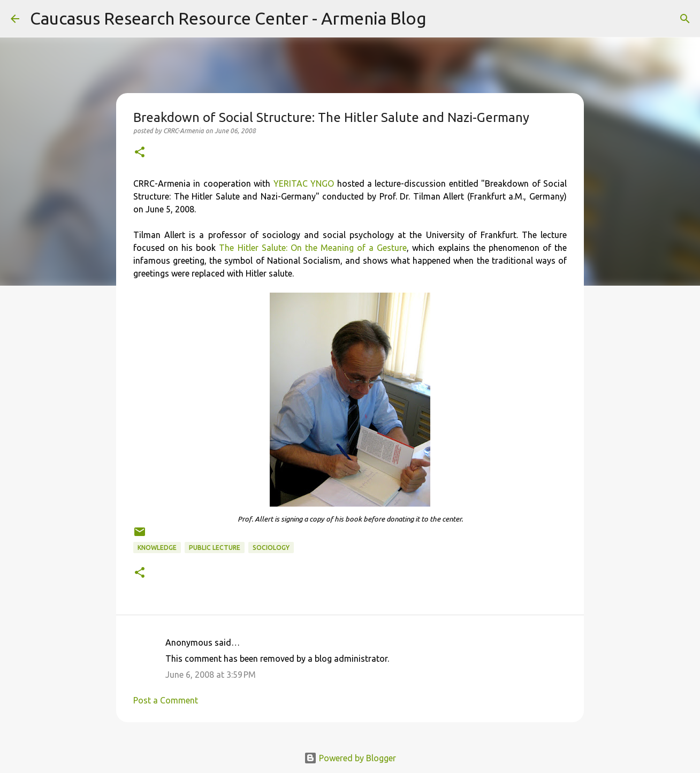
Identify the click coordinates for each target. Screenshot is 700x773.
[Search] (442, 19)
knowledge (157, 548)
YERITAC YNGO (304, 183)
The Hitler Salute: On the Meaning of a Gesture (313, 248)
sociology (271, 548)
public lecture (215, 548)
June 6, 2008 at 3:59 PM (211, 675)
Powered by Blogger (350, 758)
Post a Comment (166, 700)
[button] (140, 153)
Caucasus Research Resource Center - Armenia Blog (228, 18)
